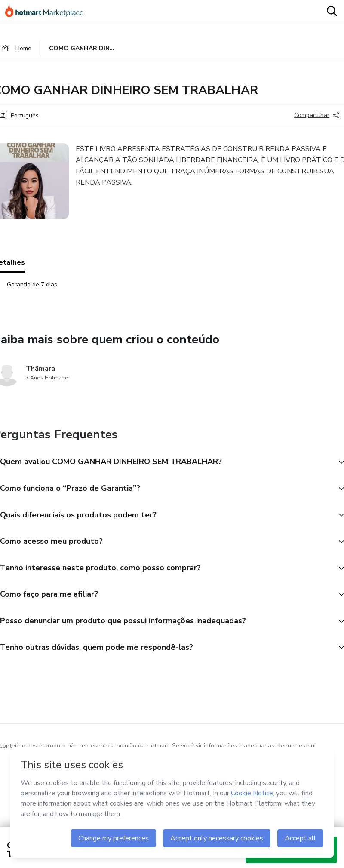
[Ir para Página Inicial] (48, 12)
